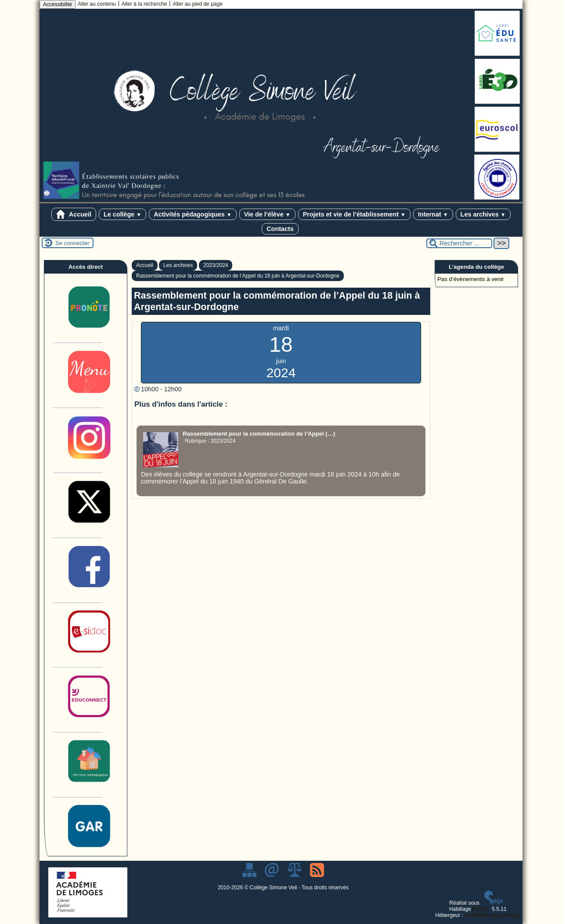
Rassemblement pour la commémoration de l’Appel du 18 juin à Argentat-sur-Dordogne (238, 276)
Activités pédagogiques (193, 214)
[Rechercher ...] (459, 243)
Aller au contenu (97, 4)
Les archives (483, 214)
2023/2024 (216, 265)
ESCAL (481, 909)
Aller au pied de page (197, 4)
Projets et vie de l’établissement (354, 214)
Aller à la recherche (144, 4)
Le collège (122, 214)
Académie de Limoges (492, 915)
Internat (433, 214)
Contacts (280, 229)
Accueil (74, 214)
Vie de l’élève (267, 214)
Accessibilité (58, 4)
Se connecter (72, 243)
